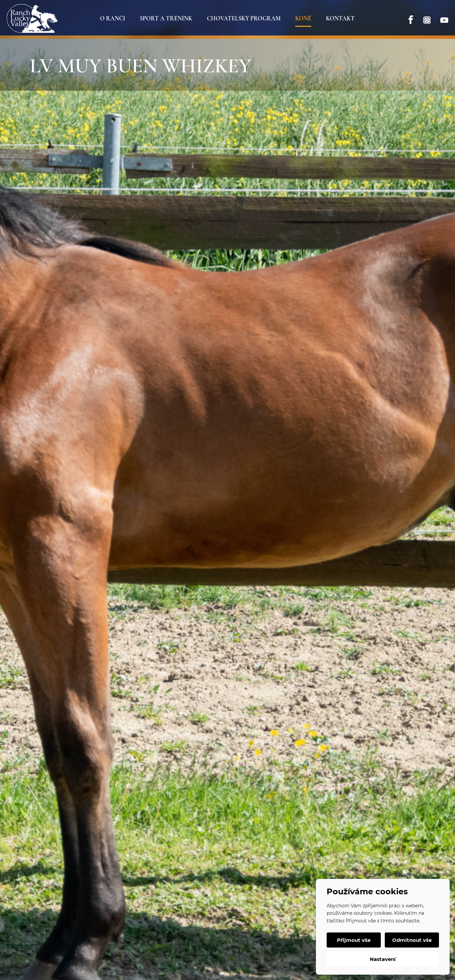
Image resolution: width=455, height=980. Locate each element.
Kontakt (340, 18)
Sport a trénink (166, 18)
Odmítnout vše (412, 940)
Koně (303, 18)
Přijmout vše (354, 940)
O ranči (112, 18)
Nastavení (383, 959)
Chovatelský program (244, 18)
